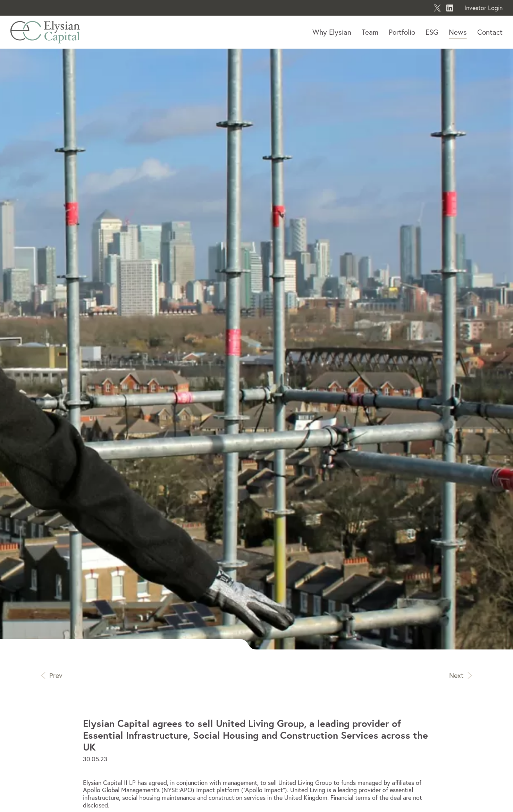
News (458, 32)
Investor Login (483, 8)
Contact (490, 32)
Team (370, 32)
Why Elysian (332, 32)
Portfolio (402, 32)
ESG (432, 32)
